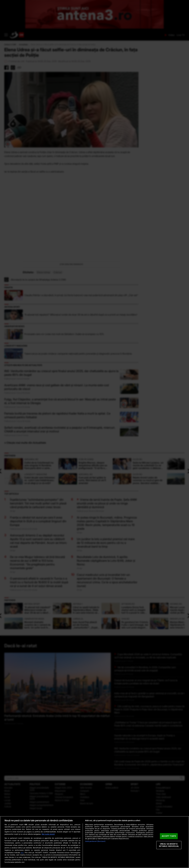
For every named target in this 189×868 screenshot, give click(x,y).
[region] (94, 842)
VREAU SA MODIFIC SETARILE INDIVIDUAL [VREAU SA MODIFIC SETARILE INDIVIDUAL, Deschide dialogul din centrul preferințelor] (169, 845)
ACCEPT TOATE (169, 836)
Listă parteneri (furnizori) (95, 841)
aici (22, 852)
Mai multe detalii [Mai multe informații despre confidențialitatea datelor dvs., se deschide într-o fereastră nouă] (48, 834)
